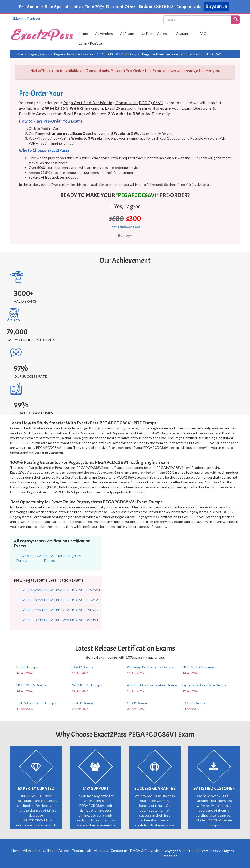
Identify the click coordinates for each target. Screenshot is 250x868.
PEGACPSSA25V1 (86, 590)
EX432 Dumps (83, 667)
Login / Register (26, 18)
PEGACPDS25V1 (57, 600)
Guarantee (184, 34)
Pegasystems (38, 54)
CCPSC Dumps (194, 703)
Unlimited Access (155, 34)
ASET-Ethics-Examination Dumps (152, 685)
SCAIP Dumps (83, 703)
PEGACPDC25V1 (30, 610)
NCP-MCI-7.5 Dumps (198, 667)
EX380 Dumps (27, 667)
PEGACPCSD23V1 (86, 610)
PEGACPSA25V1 (57, 590)
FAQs (204, 34)
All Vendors (104, 34)
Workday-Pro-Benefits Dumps (150, 667)
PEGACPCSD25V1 (31, 600)
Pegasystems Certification (74, 54)
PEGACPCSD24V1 (31, 620)
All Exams (127, 34)
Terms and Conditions (125, 227)
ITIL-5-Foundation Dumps (36, 703)
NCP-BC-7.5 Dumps (87, 685)
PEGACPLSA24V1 (86, 600)
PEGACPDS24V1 (85, 620)
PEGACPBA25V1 (30, 590)
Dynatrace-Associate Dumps (204, 685)
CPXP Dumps (137, 703)
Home (83, 34)
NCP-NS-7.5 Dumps (31, 685)
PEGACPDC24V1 (58, 620)
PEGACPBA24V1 (58, 610)
